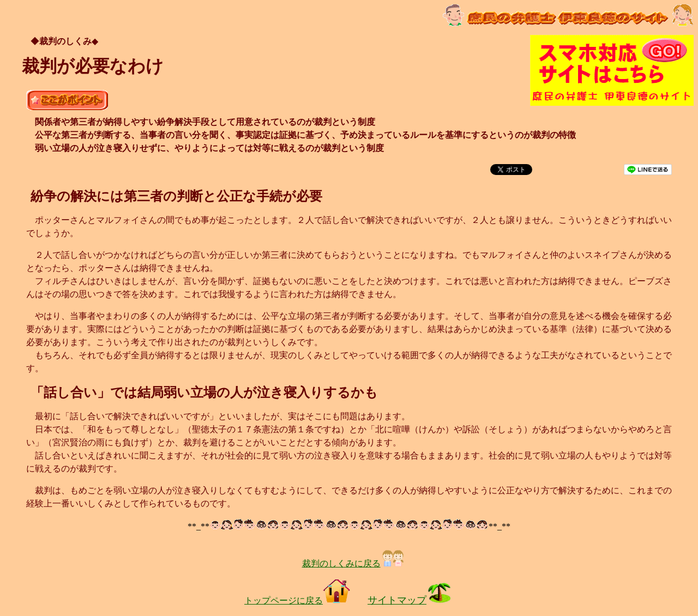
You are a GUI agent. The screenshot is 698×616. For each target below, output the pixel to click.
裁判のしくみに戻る (354, 563)
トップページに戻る (297, 600)
